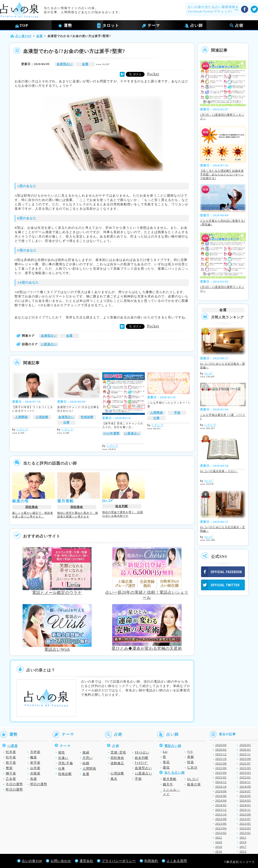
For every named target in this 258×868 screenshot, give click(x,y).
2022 (219, 838)
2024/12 (221, 782)
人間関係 (21, 417)
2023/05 (245, 824)
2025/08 (221, 763)
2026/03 (245, 745)
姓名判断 (122, 506)
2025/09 (245, 759)
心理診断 (42, 417)
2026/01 (245, 750)
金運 (85, 64)
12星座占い (49, 344)
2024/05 (245, 796)
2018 (219, 847)
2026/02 (221, 750)
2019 (243, 842)
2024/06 (221, 796)
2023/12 (221, 810)
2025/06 (221, 768)
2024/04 (221, 801)
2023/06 (221, 824)
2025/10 (221, 759)
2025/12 (221, 754)
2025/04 (221, 773)
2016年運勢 (111, 433)
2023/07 (245, 819)
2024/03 (245, 801)
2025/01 (245, 777)
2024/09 (245, 787)
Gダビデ (23, 429)
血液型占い (65, 64)
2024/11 (245, 782)
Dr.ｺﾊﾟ (209, 373)
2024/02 (221, 805)
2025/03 (245, 773)
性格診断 (87, 417)
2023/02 (221, 833)
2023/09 (245, 814)
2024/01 (245, 805)
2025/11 (245, 754)
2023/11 (245, 810)
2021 (243, 838)
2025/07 (245, 763)
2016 (219, 851)
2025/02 (221, 777)
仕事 (66, 422)
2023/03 (245, 828)
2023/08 (221, 819)
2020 (219, 842)
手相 (177, 413)
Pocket (153, 74)
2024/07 (245, 791)
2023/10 (221, 814)
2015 (243, 851)
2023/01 (245, 833)
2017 (243, 847)
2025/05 (245, 768)
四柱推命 (32, 507)
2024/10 (221, 787)
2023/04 (221, 828)
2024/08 (221, 791)
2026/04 (221, 745)
